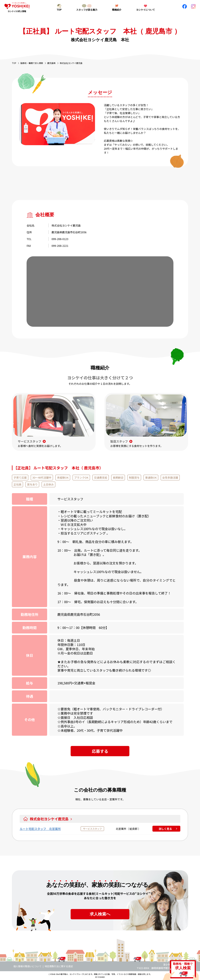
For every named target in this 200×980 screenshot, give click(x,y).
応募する (100, 751)
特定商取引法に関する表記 (59, 966)
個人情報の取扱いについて (27, 966)
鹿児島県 (51, 63)
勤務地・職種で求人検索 (32, 63)
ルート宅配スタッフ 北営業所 (40, 829)
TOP (59, 10)
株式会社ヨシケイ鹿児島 (51, 819)
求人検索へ (100, 914)
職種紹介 (117, 10)
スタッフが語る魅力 (87, 10)
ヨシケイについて (146, 10)
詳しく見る (165, 829)
